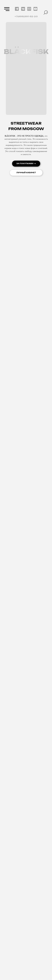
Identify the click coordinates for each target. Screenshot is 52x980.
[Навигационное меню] (7, 9)
